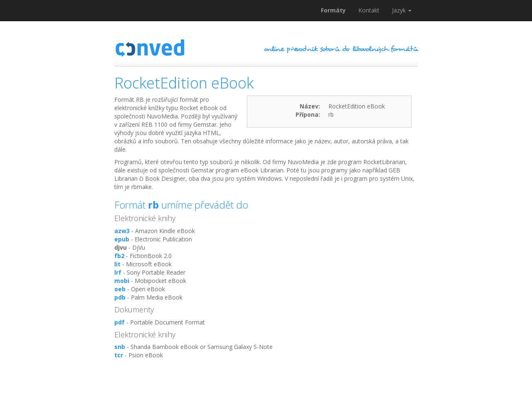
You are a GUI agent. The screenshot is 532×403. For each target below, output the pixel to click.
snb (120, 347)
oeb (120, 289)
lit (117, 264)
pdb (120, 297)
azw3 (122, 231)
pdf (119, 322)
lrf (118, 272)
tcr (119, 355)
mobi (122, 281)
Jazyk (402, 10)
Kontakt (369, 10)
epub (122, 239)
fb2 (119, 256)
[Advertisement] (266, 382)
